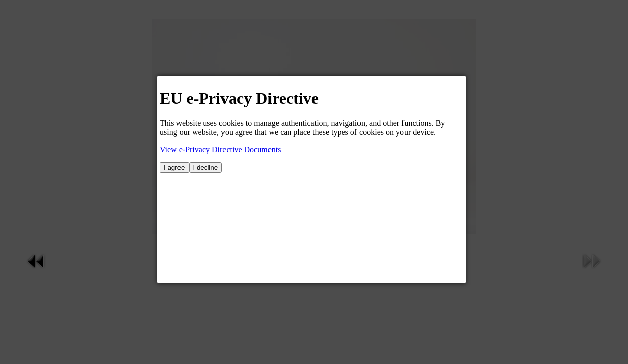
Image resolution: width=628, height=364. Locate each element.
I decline (206, 168)
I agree (174, 168)
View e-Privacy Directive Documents (220, 149)
